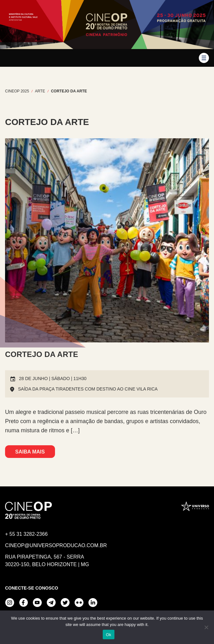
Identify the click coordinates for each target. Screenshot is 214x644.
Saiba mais (30, 452)
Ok (109, 635)
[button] (204, 58)
